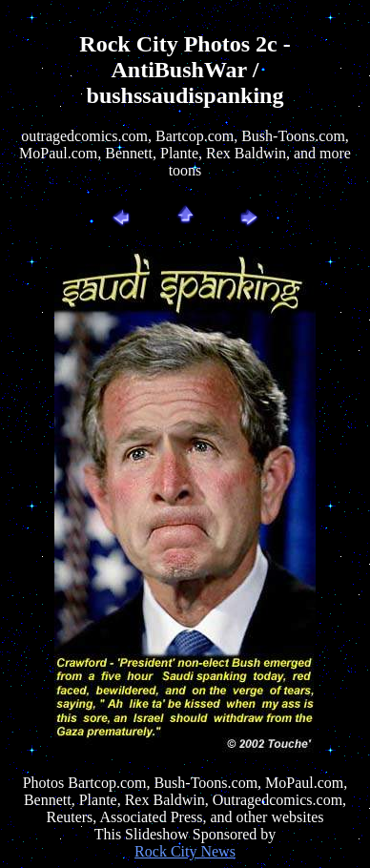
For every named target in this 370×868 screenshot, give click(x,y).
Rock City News (185, 851)
